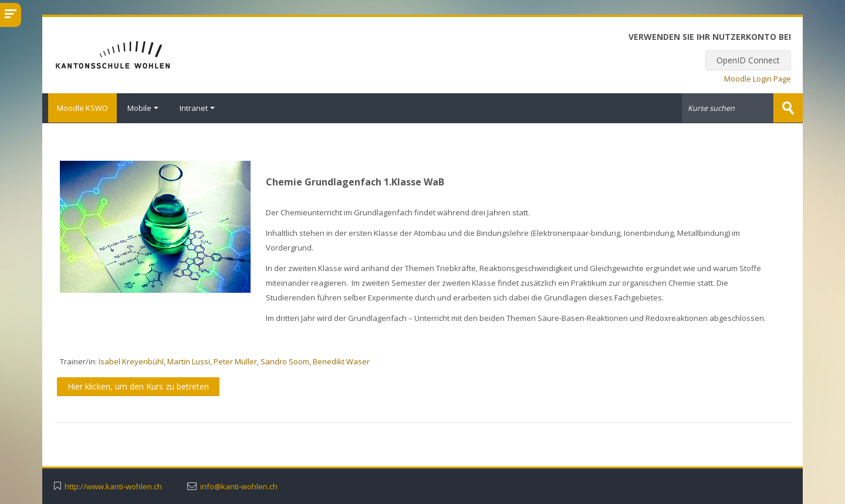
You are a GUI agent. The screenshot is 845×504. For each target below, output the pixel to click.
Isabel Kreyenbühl (131, 361)
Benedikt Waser (341, 361)
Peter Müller (235, 361)
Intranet (197, 108)
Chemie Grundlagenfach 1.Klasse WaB (355, 181)
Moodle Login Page (758, 79)
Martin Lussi (189, 361)
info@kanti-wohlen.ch (239, 486)
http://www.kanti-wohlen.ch (113, 486)
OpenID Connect (748, 60)
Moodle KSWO (80, 108)
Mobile (143, 108)
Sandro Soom (285, 361)
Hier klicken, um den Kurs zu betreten (138, 386)
